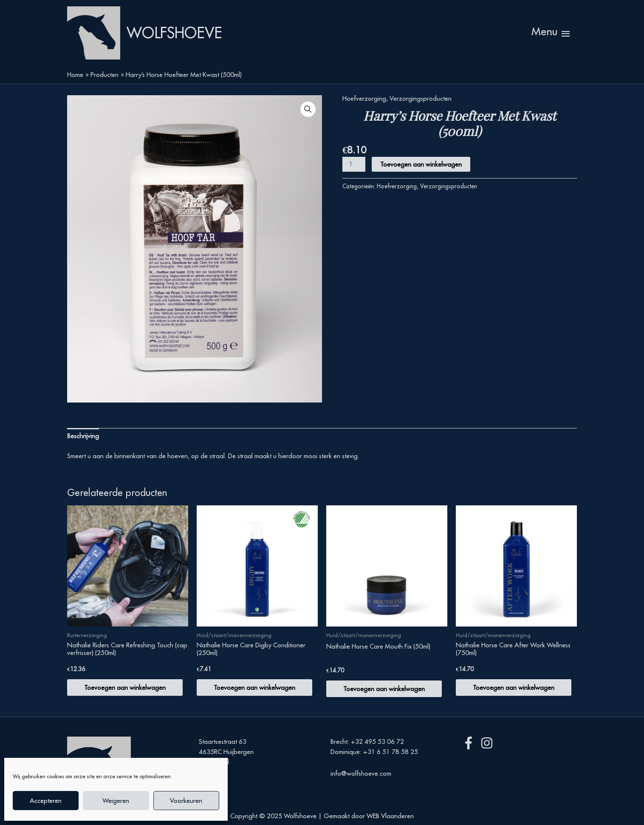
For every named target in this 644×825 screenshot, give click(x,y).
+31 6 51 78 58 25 (391, 752)
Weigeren (116, 801)
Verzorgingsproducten (421, 98)
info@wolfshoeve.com (361, 773)
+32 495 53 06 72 (377, 742)
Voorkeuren (186, 801)
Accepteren (46, 801)
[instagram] (489, 743)
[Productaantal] (354, 165)
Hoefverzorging (364, 98)
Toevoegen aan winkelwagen (421, 165)
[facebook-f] (470, 743)
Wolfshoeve (174, 33)
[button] (308, 109)
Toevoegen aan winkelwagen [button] (125, 687)
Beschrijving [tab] (83, 436)
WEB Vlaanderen (390, 816)
